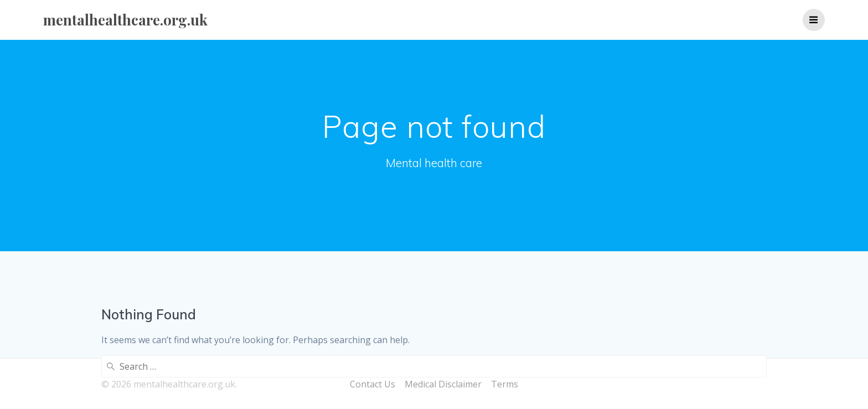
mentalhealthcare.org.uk (125, 20)
